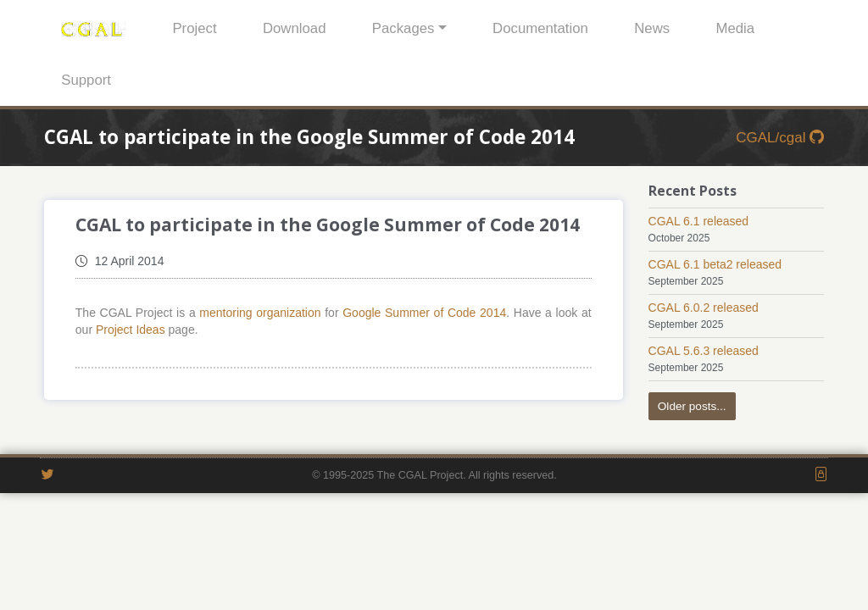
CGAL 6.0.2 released (704, 308)
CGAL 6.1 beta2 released (715, 264)
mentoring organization (260, 313)
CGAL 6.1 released (699, 221)
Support (86, 80)
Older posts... (692, 406)
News (652, 28)
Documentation (540, 28)
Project (194, 28)
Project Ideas (131, 330)
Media (735, 28)
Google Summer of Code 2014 (424, 313)
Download (295, 28)
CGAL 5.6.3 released (704, 351)
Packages (403, 28)
